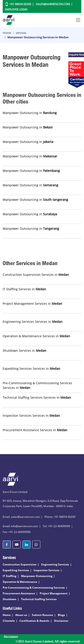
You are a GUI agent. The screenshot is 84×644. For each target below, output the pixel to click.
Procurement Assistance (19, 593)
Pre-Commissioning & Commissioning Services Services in (37, 385)
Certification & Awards (34, 621)
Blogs (61, 615)
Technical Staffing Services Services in (37, 397)
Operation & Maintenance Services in (36, 336)
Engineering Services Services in (33, 322)
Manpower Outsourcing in (30, 113)
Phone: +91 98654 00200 (60, 517)
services (21, 33)
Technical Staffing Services (39, 599)
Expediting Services (16, 570)
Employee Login (16, 9)
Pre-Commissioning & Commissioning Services (34, 588)
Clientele (9, 621)
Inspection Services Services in (31, 415)
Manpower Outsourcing (37, 576)
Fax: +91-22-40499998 (17, 532)
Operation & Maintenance (20, 582)
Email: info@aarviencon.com (20, 526)
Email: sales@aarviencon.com (21, 517)
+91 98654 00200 (20, 4)
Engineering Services (55, 564)
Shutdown (10, 599)
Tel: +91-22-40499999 (56, 526)
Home (7, 33)
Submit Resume (42, 615)
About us (21, 615)
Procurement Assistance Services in (35, 430)
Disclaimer (61, 621)
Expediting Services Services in (31, 369)
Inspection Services (46, 570)
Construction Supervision (20, 564)
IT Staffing (10, 576)
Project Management (54, 593)
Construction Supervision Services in (36, 275)
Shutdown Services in (25, 350)
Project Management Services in (32, 304)
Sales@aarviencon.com (53, 4)
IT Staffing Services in (24, 289)
